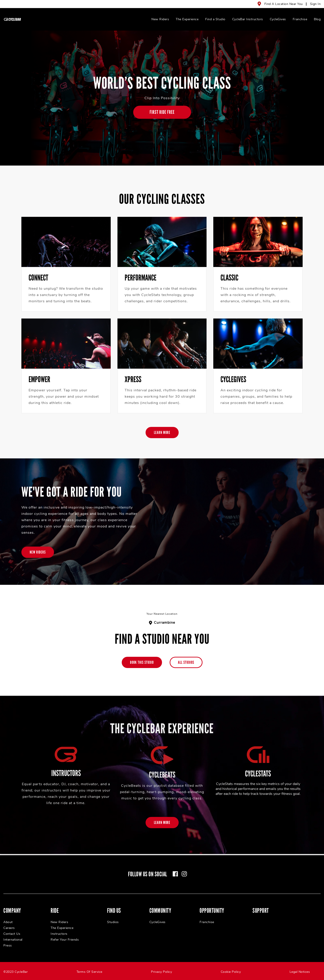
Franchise (300, 19)
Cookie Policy (231, 972)
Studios (113, 922)
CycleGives (278, 19)
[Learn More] (162, 433)
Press (8, 945)
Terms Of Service (89, 972)
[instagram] (184, 874)
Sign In (315, 4)
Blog (317, 19)
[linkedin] (193, 874)
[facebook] (175, 874)
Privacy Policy (161, 972)
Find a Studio (215, 19)
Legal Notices (300, 972)
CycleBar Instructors (248, 19)
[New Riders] (38, 552)
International (13, 940)
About (8, 922)
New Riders (160, 19)
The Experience (187, 19)
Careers (9, 928)
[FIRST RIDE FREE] (162, 112)
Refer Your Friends (65, 940)
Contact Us (12, 934)
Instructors (59, 934)
